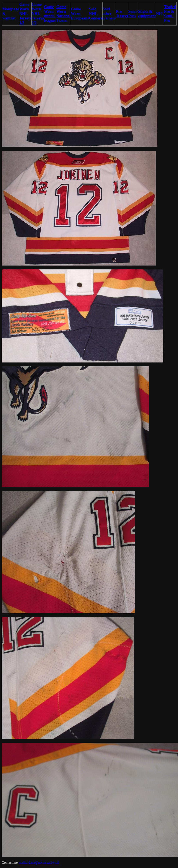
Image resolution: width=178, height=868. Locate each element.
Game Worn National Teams (64, 14)
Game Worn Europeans (80, 14)
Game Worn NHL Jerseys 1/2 (25, 14)
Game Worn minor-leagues (50, 14)
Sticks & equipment (147, 14)
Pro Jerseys (122, 14)
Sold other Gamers (109, 14)
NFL (160, 14)
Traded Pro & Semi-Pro (170, 14)
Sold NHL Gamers (96, 14)
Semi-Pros (133, 14)
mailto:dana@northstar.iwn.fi (39, 862)
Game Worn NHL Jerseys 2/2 (38, 14)
